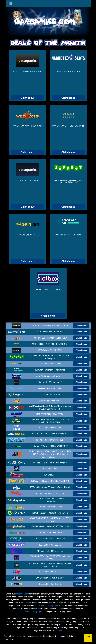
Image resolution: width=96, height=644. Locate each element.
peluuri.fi (59, 631)
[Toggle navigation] (11, 3)
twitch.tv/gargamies (49, 606)
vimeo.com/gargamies (35, 612)
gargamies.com (22, 594)
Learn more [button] (9, 639)
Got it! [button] (88, 638)
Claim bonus (28, 98)
